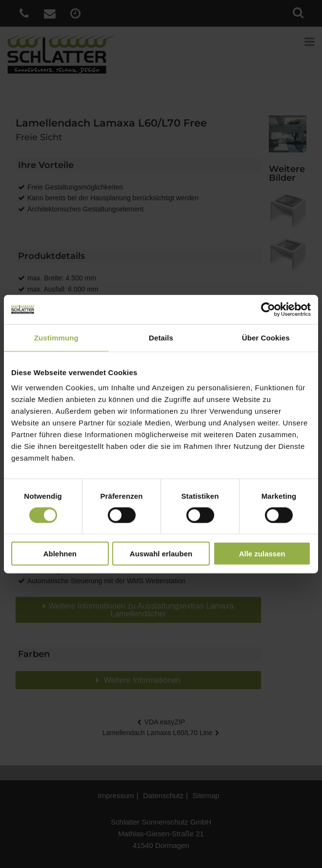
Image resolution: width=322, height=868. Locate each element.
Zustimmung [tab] (56, 337)
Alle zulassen (262, 554)
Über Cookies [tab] (266, 337)
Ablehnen (60, 554)
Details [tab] (161, 337)
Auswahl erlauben (161, 554)
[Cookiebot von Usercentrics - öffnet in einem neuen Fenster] (268, 309)
